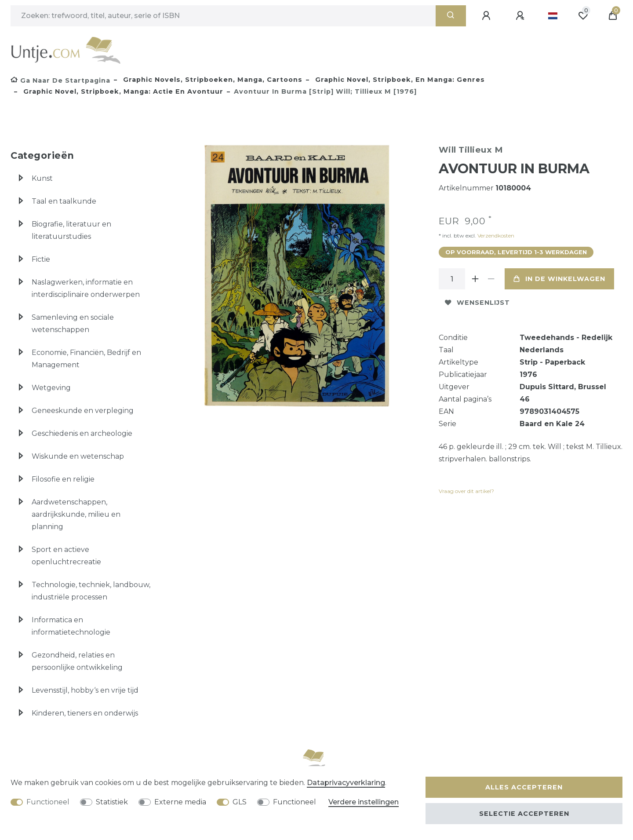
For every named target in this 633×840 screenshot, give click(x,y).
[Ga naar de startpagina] (60, 80)
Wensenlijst (477, 303)
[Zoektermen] (223, 16)
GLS (240, 802)
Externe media (180, 802)
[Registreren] (521, 16)
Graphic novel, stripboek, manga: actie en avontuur (122, 91)
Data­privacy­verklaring (346, 783)
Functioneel (48, 802)
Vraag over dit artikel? (466, 491)
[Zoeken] (451, 16)
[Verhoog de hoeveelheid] (476, 279)
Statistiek (112, 802)
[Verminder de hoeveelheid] (491, 279)
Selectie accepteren (524, 814)
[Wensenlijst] (583, 16)
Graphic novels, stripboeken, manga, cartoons (212, 80)
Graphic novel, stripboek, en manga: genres (399, 80)
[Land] (553, 16)
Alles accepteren (524, 787)
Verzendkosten (495, 236)
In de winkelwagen (559, 279)
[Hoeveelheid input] (452, 279)
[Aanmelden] (487, 16)
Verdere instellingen (364, 802)
